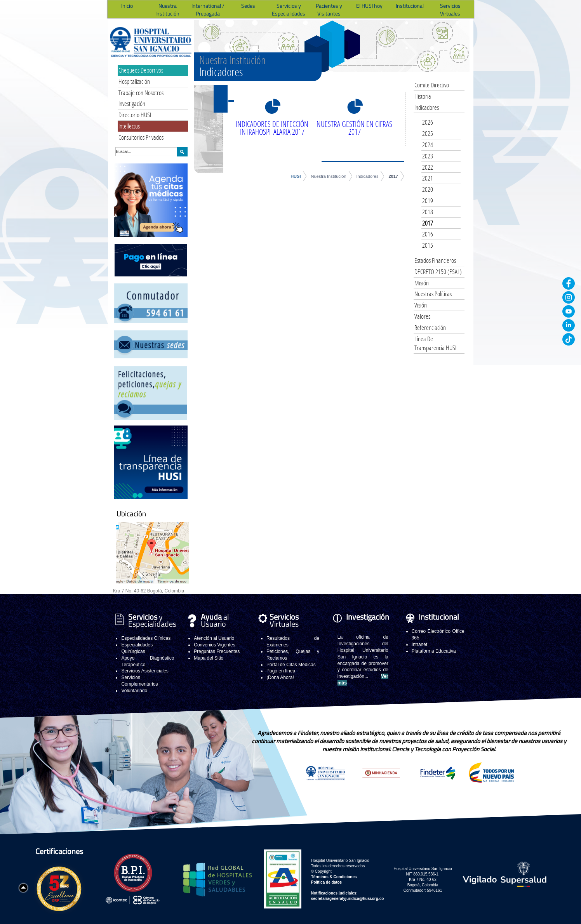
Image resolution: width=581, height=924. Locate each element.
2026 (428, 122)
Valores (422, 316)
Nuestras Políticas (433, 294)
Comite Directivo (432, 85)
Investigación (132, 103)
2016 (428, 234)
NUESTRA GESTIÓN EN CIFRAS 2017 (354, 128)
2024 (428, 145)
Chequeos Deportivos (141, 70)
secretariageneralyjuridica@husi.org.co (348, 899)
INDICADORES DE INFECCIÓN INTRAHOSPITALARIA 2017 (272, 128)
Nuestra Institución (328, 176)
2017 (393, 176)
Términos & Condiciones (334, 877)
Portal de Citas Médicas (291, 665)
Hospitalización (134, 81)
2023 (428, 156)
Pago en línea (281, 671)
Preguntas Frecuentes (217, 651)
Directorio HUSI (135, 115)
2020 (428, 189)
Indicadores (368, 176)
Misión (422, 283)
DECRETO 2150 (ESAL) (438, 272)
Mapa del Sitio (209, 658)
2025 (428, 133)
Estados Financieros (435, 260)
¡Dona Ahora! (280, 677)
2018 (428, 212)
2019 (428, 201)
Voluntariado (134, 691)
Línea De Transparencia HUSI (435, 343)
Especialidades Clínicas (146, 638)
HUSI (296, 176)
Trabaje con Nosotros (141, 93)
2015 (428, 245)
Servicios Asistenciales (145, 671)
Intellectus (129, 126)
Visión (421, 305)
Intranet (420, 644)
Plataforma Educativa (434, 651)
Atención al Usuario (214, 638)
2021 (428, 178)
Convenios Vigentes (215, 645)
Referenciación (430, 327)
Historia (423, 96)
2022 (428, 167)
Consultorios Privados (141, 137)
